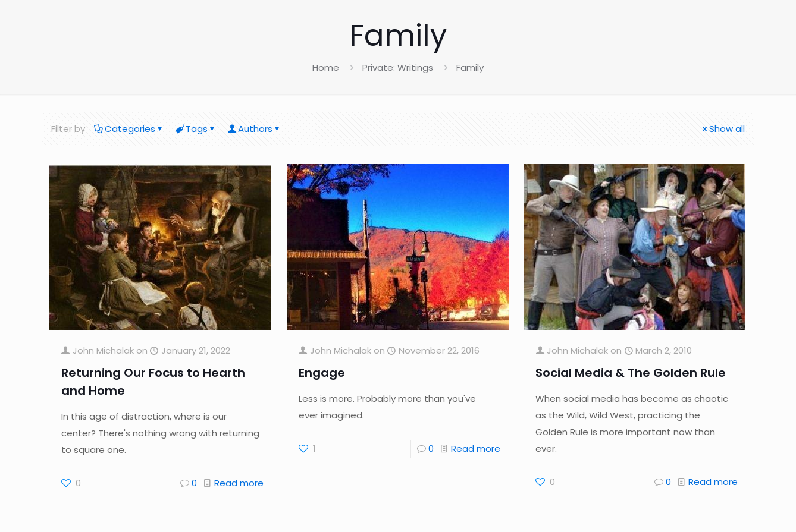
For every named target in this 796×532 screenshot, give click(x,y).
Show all (723, 129)
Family (470, 67)
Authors (254, 129)
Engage (322, 373)
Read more (239, 483)
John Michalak (103, 350)
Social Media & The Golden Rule (631, 373)
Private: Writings (398, 67)
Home (326, 67)
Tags (196, 129)
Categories (129, 129)
